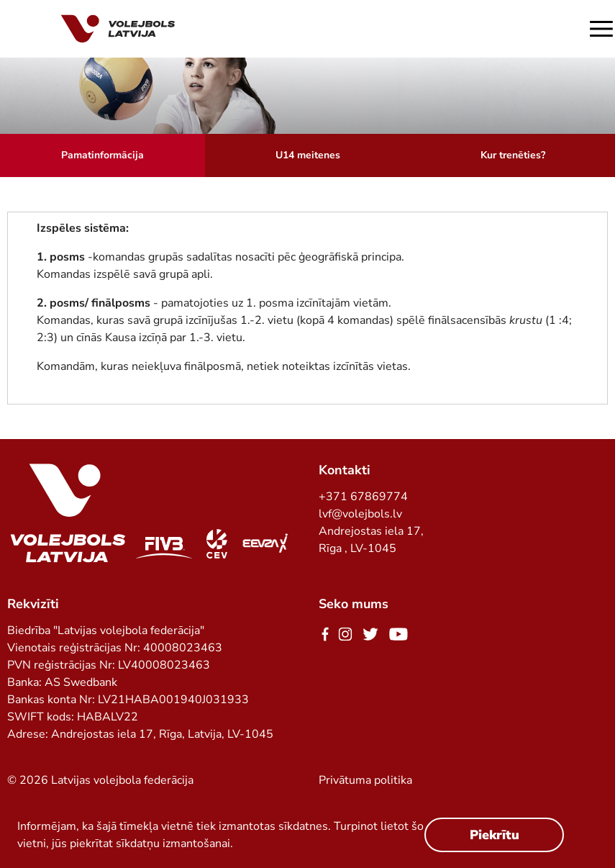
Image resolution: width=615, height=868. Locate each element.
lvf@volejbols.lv (360, 514)
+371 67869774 (363, 497)
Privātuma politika (365, 780)
